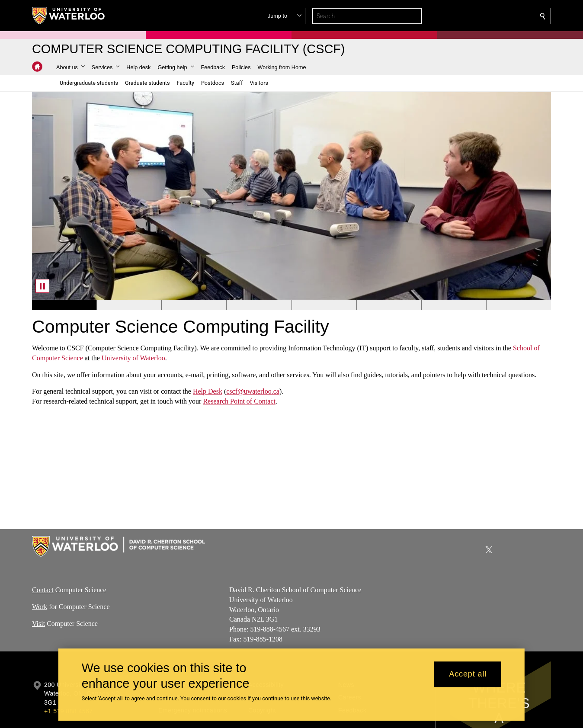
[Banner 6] (389, 305)
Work (40, 607)
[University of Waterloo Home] (69, 16)
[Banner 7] (454, 305)
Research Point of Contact (239, 401)
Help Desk (208, 391)
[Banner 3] (194, 305)
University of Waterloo (133, 358)
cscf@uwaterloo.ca (253, 391)
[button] (480, 16)
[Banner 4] (259, 305)
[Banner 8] (519, 305)
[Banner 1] (64, 305)
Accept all (468, 674)
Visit (38, 624)
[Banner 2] (129, 305)
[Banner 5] (324, 305)
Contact (43, 590)
